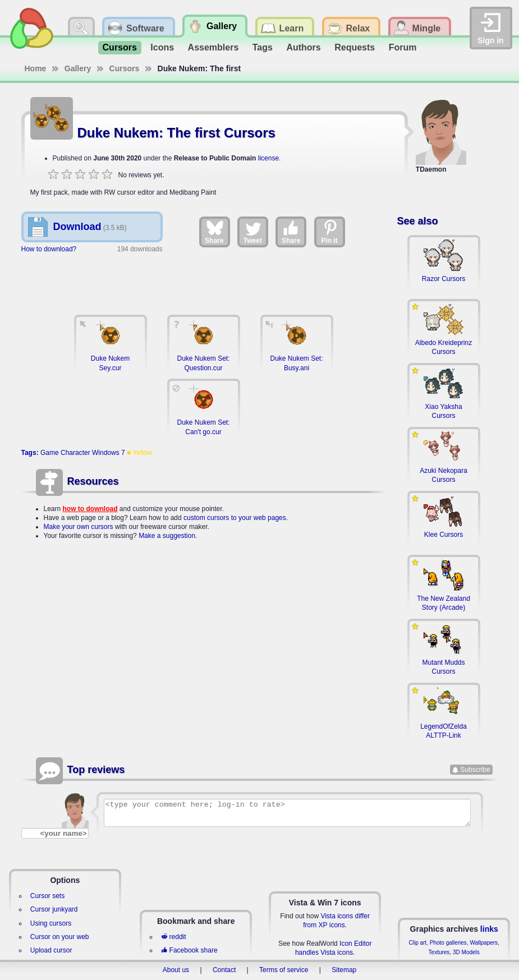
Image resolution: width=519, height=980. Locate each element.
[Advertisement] (204, 279)
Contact (224, 970)
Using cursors (51, 923)
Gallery (78, 68)
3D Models (466, 952)
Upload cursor (51, 950)
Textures (439, 952)
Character (75, 453)
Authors (303, 47)
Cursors (120, 47)
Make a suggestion (167, 536)
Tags (263, 47)
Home (36, 68)
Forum (403, 47)
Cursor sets (47, 896)
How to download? (49, 249)
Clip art (417, 943)
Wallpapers (484, 943)
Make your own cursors (79, 527)
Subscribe (475, 770)
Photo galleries (448, 943)
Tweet (253, 232)
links (489, 929)
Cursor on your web (60, 937)
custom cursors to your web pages (235, 518)
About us (176, 970)
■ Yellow (139, 453)
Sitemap (344, 970)
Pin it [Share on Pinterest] (330, 232)
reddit (173, 937)
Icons (162, 47)
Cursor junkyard (54, 909)
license (268, 158)
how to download (90, 509)
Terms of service (284, 970)
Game (50, 453)
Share (214, 232)
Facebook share (189, 950)
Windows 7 (109, 453)
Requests (355, 47)
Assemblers (213, 47)
